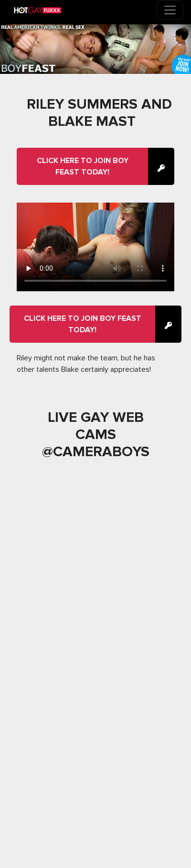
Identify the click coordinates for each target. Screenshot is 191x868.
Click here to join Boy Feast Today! (83, 166)
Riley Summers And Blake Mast (99, 113)
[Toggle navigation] (170, 10)
